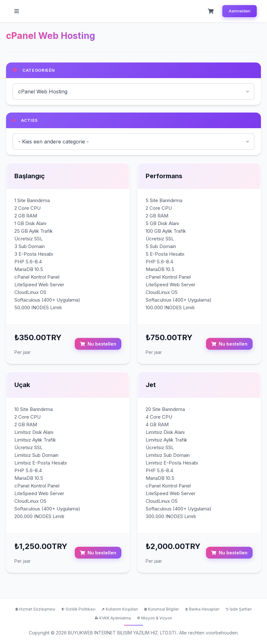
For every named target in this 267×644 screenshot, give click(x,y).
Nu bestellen (98, 344)
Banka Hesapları (202, 609)
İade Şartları (239, 609)
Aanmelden (240, 11)
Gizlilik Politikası (79, 609)
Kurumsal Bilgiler (162, 609)
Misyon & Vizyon (155, 618)
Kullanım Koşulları (120, 609)
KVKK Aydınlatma (113, 618)
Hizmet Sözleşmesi (35, 609)
